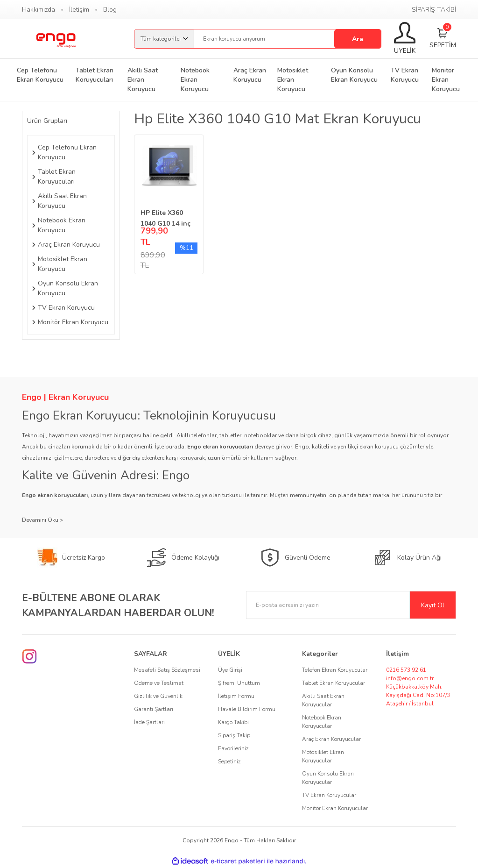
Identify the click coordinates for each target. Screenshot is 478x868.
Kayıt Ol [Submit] (433, 605)
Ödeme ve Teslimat (159, 683)
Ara (358, 39)
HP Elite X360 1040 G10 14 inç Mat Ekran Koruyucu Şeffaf (165, 219)
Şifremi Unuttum (239, 683)
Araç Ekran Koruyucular (331, 739)
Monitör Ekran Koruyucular (335, 808)
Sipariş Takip (234, 735)
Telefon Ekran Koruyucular (335, 670)
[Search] (287, 39)
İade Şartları (149, 722)
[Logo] (56, 39)
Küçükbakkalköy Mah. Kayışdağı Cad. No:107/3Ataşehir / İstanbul (418, 695)
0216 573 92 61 (406, 670)
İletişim (79, 10)
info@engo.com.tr (410, 678)
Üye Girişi (230, 670)
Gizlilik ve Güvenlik (158, 696)
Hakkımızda (39, 10)
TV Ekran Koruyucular (329, 795)
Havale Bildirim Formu (247, 709)
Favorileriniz (233, 748)
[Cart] (443, 39)
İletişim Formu (236, 696)
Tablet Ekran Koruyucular (334, 683)
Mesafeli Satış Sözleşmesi (167, 670)
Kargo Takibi (233, 722)
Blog (110, 10)
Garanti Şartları (154, 709)
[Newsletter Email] (351, 605)
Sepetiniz (229, 761)
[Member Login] (405, 39)
